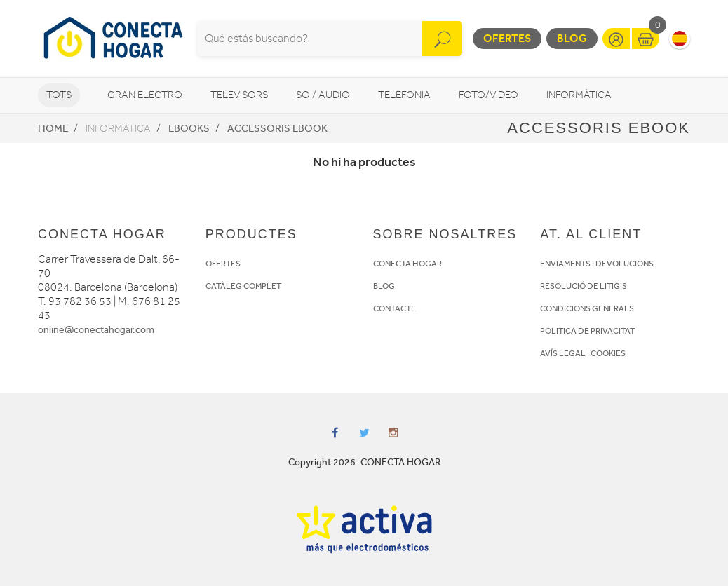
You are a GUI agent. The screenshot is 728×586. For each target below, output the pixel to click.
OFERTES (223, 264)
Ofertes (507, 38)
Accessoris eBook (277, 128)
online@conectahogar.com (96, 330)
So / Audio (323, 95)
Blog (572, 38)
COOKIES (608, 353)
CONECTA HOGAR (407, 264)
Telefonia (404, 95)
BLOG (384, 286)
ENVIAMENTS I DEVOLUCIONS (597, 264)
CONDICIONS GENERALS (587, 308)
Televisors (239, 95)
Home (53, 128)
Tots (59, 95)
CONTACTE (395, 308)
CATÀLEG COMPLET (243, 286)
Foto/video (488, 95)
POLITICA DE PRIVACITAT (587, 331)
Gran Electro (145, 95)
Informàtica (579, 95)
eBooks (189, 128)
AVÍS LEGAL (563, 353)
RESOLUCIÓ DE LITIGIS (584, 286)
